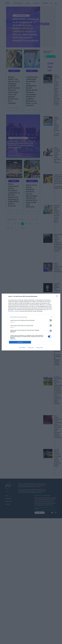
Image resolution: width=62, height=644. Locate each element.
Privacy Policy (40, 348)
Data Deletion (22, 348)
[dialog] (31, 322)
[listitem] (31, 317)
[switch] (50, 320)
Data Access (31, 348)
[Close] (57, 297)
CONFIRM (20, 342)
